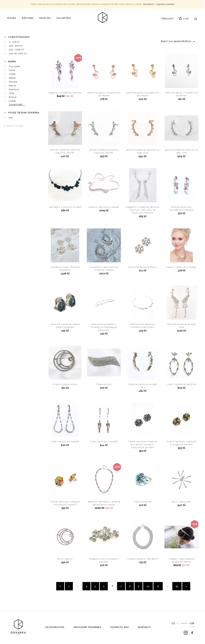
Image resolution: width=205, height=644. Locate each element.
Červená (13, 82)
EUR (192, 627)
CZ (173, 623)
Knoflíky (45, 18)
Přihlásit (168, 19)
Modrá (12, 74)
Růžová (12, 97)
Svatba (12, 18)
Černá (12, 70)
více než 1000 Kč (18, 53)
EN (177, 623)
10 (148, 586)
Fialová (12, 86)
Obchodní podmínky (88, 627)
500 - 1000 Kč (16, 50)
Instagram (186, 633)
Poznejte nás (120, 627)
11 (158, 586)
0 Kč (184, 19)
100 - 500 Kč (16, 46)
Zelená (12, 78)
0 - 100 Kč (14, 42)
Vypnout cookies (165, 4)
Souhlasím (149, 4)
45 (177, 586)
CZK (192, 623)
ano (11, 117)
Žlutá (11, 93)
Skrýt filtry (14, 126)
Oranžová (14, 89)
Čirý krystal (14, 66)
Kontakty (144, 627)
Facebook (192, 633)
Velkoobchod (55, 627)
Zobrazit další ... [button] (17, 105)
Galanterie (64, 18)
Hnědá (12, 101)
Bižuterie (28, 18)
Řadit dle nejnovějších (178, 41)
